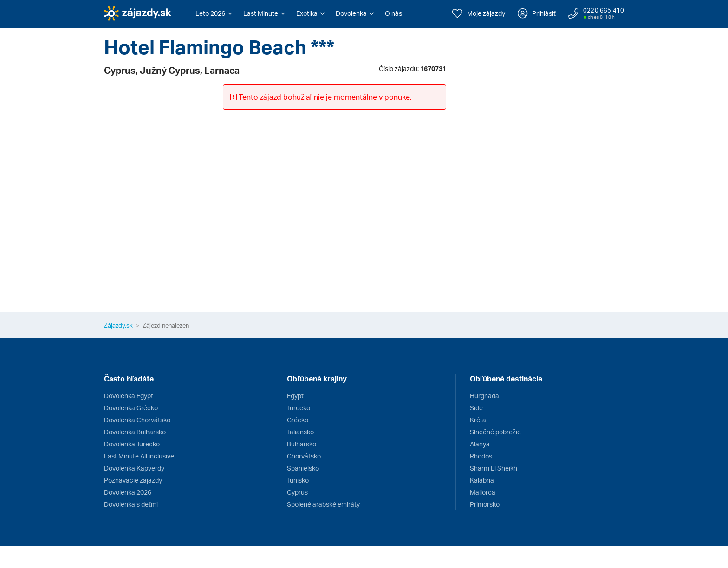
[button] (214, 13)
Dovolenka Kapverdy (134, 468)
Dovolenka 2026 (128, 492)
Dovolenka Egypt (129, 396)
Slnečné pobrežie (495, 432)
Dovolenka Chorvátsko (137, 420)
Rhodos (481, 456)
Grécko (298, 420)
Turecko (299, 408)
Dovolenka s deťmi (131, 504)
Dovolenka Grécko (131, 408)
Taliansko (300, 432)
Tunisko (298, 480)
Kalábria (482, 480)
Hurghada (484, 396)
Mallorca (483, 492)
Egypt (295, 396)
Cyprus (297, 492)
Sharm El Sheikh (494, 468)
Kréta (478, 420)
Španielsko (303, 468)
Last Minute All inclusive (139, 456)
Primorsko (485, 504)
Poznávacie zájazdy (133, 480)
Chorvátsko (304, 456)
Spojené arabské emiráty (323, 504)
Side (476, 408)
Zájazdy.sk (118, 325)
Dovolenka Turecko (132, 444)
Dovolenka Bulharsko (135, 432)
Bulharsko (302, 444)
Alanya (480, 444)
